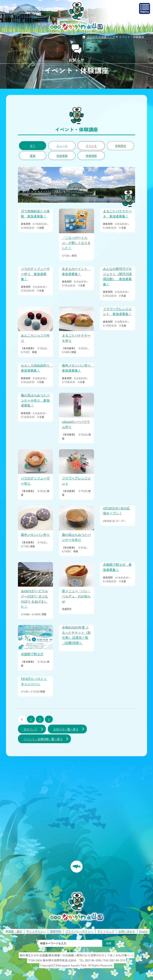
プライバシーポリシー (79, 931)
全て (33, 146)
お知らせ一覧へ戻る (66, 729)
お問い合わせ (127, 931)
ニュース (62, 146)
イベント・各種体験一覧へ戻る (43, 739)
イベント (91, 146)
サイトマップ (106, 931)
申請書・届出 (14, 931)
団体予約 (56, 931)
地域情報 (62, 156)
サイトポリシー (36, 931)
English (143, 931)
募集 (33, 156)
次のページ (30, 729)
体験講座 (121, 146)
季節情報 (91, 156)
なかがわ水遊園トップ (101, 37)
